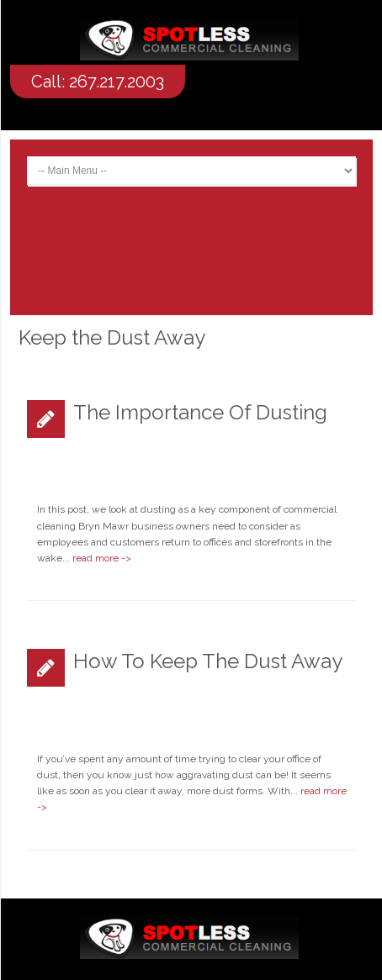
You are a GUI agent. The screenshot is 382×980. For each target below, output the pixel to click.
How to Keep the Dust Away (208, 661)
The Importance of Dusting (200, 412)
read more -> (102, 558)
